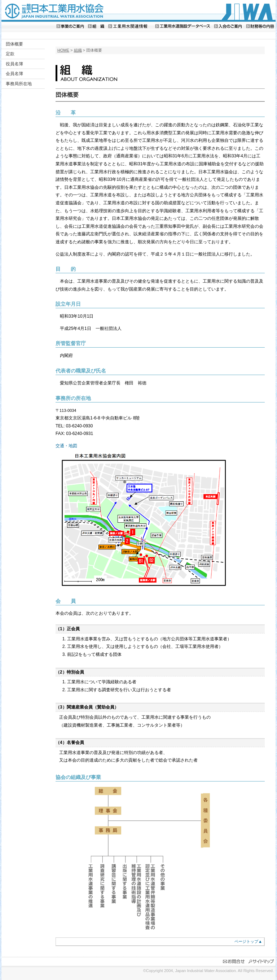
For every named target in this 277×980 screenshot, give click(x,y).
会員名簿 (14, 74)
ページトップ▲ (248, 941)
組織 (78, 50)
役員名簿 (14, 64)
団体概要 (14, 44)
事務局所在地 (19, 84)
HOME (63, 50)
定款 (10, 54)
